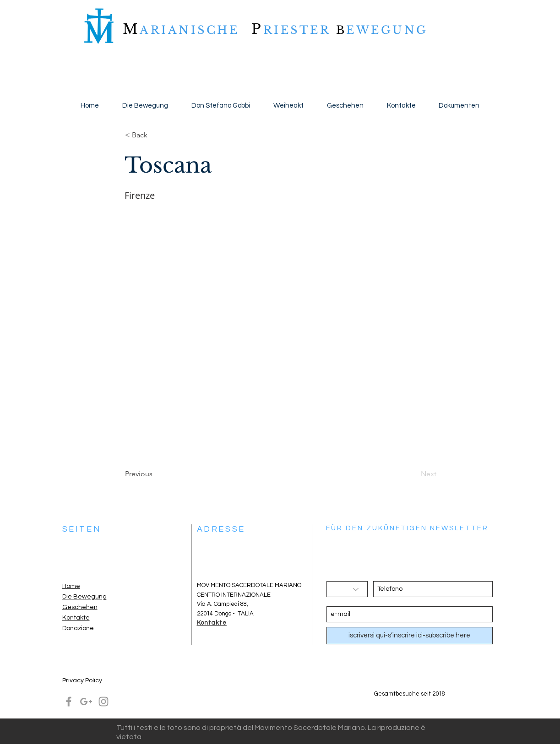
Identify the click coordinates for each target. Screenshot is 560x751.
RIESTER (300, 30)
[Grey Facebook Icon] (69, 702)
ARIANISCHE (189, 30)
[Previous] (155, 474)
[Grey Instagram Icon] (103, 702)
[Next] (413, 474)
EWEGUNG (387, 30)
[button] (155, 135)
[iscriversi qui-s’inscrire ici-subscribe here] (410, 636)
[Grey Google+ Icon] (86, 702)
